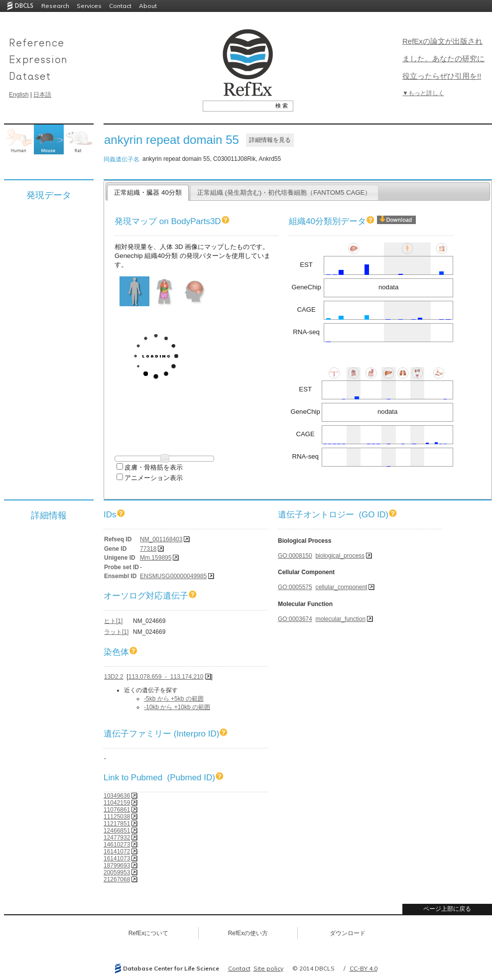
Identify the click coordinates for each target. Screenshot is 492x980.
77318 (148, 549)
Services (89, 6)
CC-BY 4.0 (364, 968)
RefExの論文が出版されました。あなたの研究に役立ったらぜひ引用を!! (443, 59)
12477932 (117, 838)
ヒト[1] (113, 621)
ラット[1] (116, 632)
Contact (120, 6)
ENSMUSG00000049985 (173, 576)
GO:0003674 (295, 619)
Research (55, 6)
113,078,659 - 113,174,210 (166, 677)
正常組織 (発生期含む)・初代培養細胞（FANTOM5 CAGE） (284, 192)
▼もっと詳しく (423, 93)
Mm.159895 (156, 558)
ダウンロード (348, 933)
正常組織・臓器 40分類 (148, 192)
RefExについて (149, 933)
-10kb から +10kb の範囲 (177, 707)
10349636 (117, 796)
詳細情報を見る (270, 140)
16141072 (117, 852)
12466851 (117, 831)
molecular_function (340, 619)
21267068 (117, 879)
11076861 (117, 810)
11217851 (117, 824)
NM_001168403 (161, 539)
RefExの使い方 (248, 933)
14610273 (117, 845)
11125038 (117, 817)
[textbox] (237, 106)
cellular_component (341, 587)
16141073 (117, 858)
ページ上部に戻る (447, 909)
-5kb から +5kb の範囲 (174, 699)
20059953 (117, 872)
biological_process (340, 556)
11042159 (117, 803)
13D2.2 (114, 677)
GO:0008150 (295, 556)
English (19, 95)
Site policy (268, 968)
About (148, 6)
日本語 (42, 95)
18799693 (117, 865)
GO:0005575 (295, 587)
